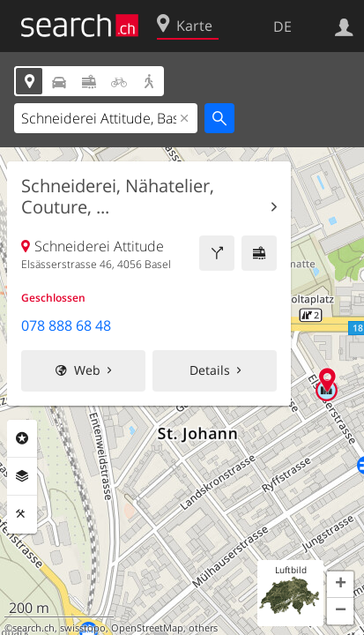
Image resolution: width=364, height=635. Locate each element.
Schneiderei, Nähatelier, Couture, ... (118, 197)
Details (210, 370)
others (203, 628)
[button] (340, 585)
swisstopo (83, 628)
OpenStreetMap (147, 628)
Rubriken (22, 438)
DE (282, 26)
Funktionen (22, 514)
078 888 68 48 (66, 325)
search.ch (33, 628)
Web (87, 370)
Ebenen (22, 476)
